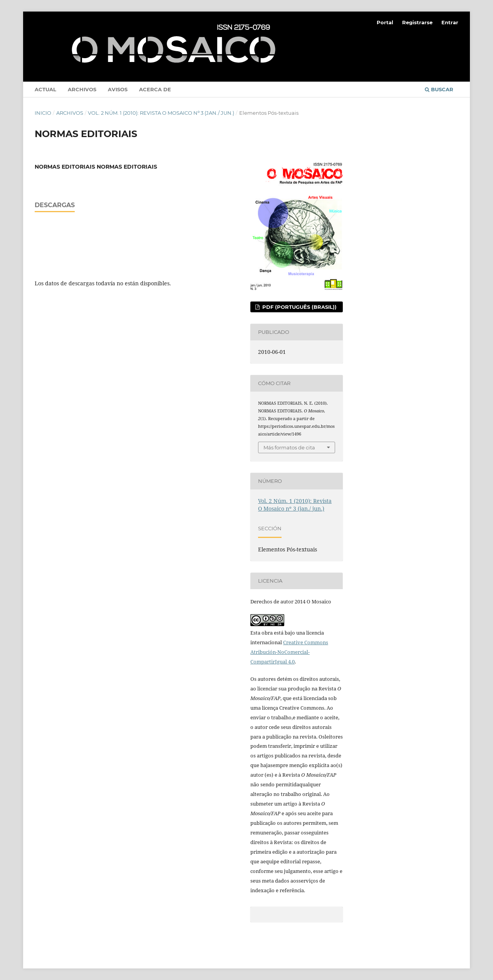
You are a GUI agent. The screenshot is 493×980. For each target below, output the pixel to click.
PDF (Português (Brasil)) (299, 307)
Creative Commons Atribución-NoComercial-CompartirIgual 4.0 (289, 652)
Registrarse (417, 22)
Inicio (43, 113)
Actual (45, 89)
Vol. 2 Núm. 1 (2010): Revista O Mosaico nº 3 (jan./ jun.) (161, 113)
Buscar (439, 89)
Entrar (450, 22)
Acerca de (155, 89)
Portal (385, 22)
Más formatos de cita (289, 447)
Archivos (82, 89)
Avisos (118, 89)
